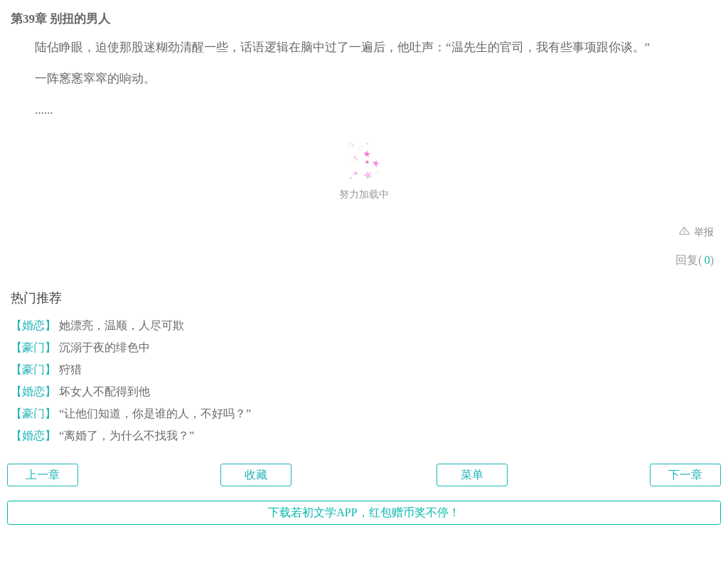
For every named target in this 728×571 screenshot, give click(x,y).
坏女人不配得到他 (80, 391)
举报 (697, 232)
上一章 (43, 475)
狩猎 (46, 369)
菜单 (472, 475)
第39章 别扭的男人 (60, 19)
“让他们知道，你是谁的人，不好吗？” (131, 413)
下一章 (685, 475)
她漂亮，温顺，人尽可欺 (97, 325)
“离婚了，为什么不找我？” (102, 436)
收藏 (256, 475)
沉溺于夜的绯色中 (80, 347)
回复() (695, 260)
